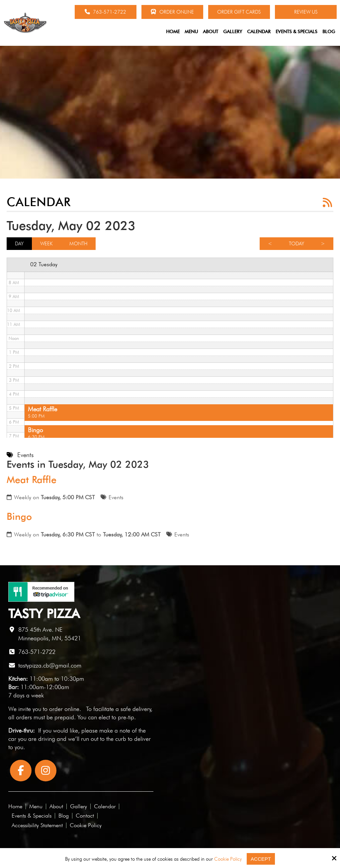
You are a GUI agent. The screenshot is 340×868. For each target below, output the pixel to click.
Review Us (306, 12)
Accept (261, 859)
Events (116, 497)
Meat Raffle (32, 480)
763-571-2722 (105, 12)
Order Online (172, 12)
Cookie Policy (228, 859)
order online (64, 709)
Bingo (19, 516)
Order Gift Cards (239, 12)
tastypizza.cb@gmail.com (50, 665)
